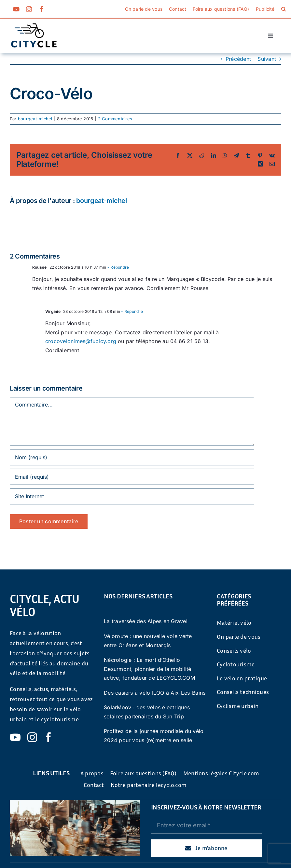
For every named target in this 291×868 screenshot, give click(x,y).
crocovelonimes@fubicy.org (81, 341)
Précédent (238, 59)
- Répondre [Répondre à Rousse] (118, 267)
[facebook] (42, 9)
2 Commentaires (115, 119)
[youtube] (16, 9)
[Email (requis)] (132, 477)
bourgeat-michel (35, 119)
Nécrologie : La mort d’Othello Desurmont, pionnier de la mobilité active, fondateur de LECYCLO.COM (149, 669)
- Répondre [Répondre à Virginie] (132, 311)
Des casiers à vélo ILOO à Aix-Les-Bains (155, 693)
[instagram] (29, 9)
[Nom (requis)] (132, 457)
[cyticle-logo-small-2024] (34, 26)
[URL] (132, 496)
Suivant (267, 59)
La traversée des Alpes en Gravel (146, 621)
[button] (284, 9)
